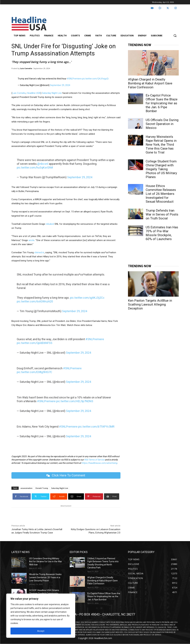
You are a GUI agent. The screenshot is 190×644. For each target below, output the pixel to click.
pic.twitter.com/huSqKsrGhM (35, 167)
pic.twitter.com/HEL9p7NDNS (75, 401)
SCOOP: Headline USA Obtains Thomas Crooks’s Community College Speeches (44, 593)
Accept (41, 631)
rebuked (50, 224)
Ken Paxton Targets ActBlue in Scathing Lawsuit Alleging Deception (150, 304)
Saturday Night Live (52, 93)
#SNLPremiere (74, 79)
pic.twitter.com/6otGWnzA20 (35, 301)
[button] (175, 36)
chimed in (39, 252)
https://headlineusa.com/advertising (99, 463)
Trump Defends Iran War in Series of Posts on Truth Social (162, 214)
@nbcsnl (43, 164)
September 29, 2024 (60, 85)
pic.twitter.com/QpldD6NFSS (35, 343)
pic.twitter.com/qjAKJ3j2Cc (87, 298)
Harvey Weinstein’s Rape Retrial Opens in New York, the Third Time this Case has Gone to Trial (161, 145)
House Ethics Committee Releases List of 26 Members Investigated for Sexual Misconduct (161, 194)
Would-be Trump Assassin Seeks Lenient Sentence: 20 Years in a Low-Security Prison (45, 577)
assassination (26, 488)
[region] (41, 616)
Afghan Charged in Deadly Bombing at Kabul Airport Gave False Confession (150, 83)
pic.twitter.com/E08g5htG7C (34, 372)
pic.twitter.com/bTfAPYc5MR (96, 427)
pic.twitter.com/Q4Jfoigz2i (95, 79)
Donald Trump (42, 488)
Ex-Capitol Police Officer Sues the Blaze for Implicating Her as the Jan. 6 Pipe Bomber (162, 103)
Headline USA (34, 93)
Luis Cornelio (26, 68)
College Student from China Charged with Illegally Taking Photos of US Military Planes (161, 169)
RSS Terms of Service (94, 460)
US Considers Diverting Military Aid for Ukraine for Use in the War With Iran (46, 562)
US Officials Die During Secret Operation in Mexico (162, 124)
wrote (31, 240)
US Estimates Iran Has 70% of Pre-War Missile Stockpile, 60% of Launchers (162, 233)
